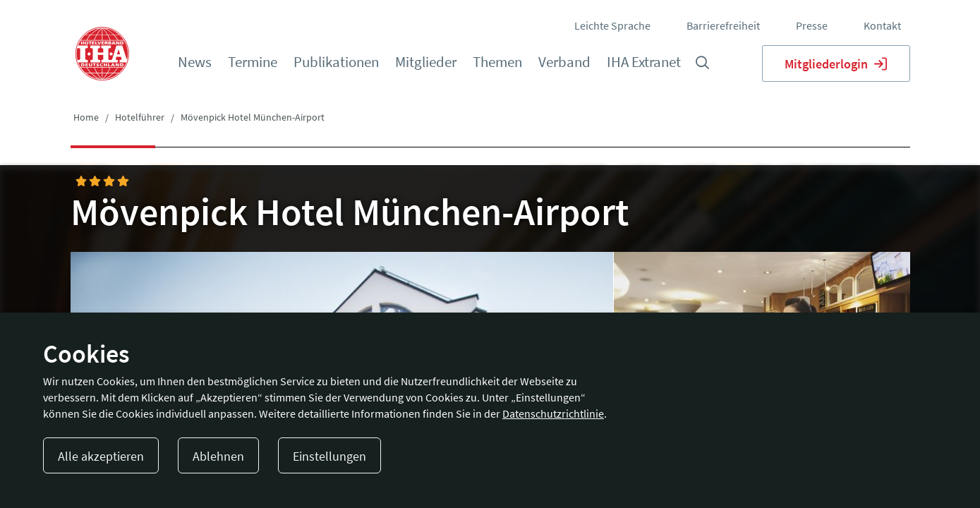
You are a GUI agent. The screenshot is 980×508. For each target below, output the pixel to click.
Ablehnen (218, 456)
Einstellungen (329, 456)
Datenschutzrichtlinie (553, 413)
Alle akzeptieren (101, 456)
